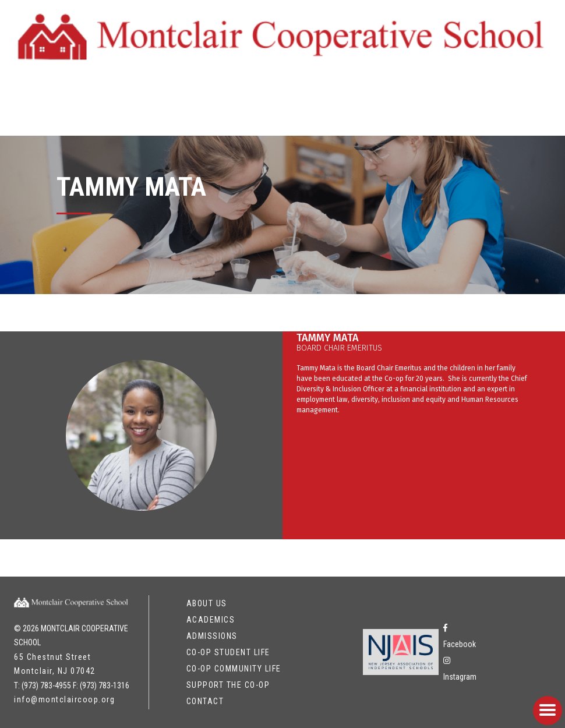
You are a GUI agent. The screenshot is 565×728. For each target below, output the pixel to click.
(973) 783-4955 (46, 685)
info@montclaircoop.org (64, 699)
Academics (211, 620)
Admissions (212, 636)
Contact (205, 701)
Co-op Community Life (234, 669)
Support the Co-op (228, 685)
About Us (207, 603)
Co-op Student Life (228, 652)
